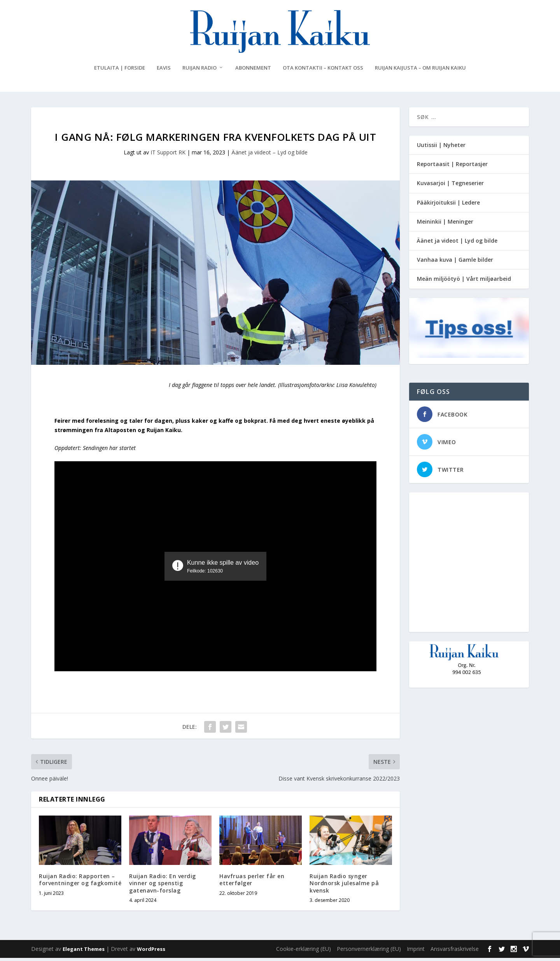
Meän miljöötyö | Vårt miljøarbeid (464, 282)
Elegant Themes (84, 952)
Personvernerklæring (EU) (369, 952)
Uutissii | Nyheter (441, 148)
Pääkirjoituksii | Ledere (448, 206)
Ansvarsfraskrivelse (455, 952)
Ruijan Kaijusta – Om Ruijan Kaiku (420, 71)
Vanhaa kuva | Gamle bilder (455, 263)
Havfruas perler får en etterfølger (252, 883)
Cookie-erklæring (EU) (304, 952)
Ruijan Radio (199, 71)
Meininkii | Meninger (445, 225)
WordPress (151, 952)
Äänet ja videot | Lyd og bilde (457, 244)
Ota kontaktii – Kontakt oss (323, 71)
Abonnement (253, 71)
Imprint (416, 952)
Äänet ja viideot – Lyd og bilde (269, 155)
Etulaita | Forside (120, 71)
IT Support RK (168, 155)
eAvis (164, 71)
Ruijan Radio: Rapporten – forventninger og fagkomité (80, 883)
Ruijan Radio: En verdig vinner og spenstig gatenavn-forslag (163, 886)
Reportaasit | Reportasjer (452, 167)
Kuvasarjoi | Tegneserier (450, 186)
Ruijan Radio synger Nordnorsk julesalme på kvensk (344, 886)
